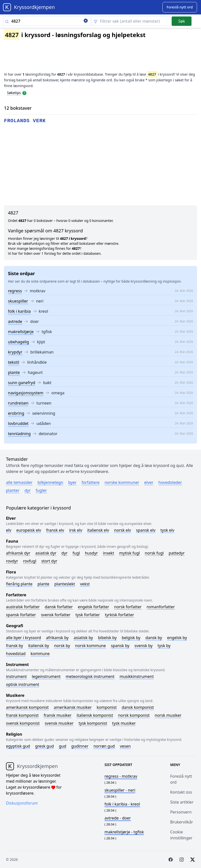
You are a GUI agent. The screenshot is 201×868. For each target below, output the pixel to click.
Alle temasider (19, 482)
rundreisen (18, 403)
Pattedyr (177, 553)
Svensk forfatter (56, 615)
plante (14, 372)
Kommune (40, 654)
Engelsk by (177, 638)
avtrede (15, 321)
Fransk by (15, 646)
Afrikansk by (57, 638)
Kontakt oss (181, 792)
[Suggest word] (180, 7)
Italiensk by (39, 646)
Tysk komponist (93, 723)
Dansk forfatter (59, 607)
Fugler (41, 490)
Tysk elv (167, 530)
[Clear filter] (131, 21)
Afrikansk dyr (18, 553)
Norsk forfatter (128, 607)
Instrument (16, 676)
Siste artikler (182, 802)
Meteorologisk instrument (90, 676)
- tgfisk (124, 832)
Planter (13, 490)
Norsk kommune (91, 646)
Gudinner (80, 746)
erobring (16, 413)
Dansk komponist (138, 707)
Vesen (125, 746)
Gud (63, 746)
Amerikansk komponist (27, 707)
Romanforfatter (161, 607)
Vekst (85, 584)
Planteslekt (65, 584)
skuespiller (18, 301)
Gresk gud (44, 746)
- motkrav (121, 776)
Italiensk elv (98, 530)
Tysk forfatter (88, 615)
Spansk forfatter (21, 615)
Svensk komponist (23, 723)
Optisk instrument (23, 684)
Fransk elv (55, 530)
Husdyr (91, 553)
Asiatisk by (83, 638)
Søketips (14, 93)
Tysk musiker (124, 723)
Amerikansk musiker (73, 707)
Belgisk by (131, 638)
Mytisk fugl (129, 553)
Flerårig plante (19, 584)
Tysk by (164, 646)
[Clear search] (86, 21)
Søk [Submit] (182, 21)
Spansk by (120, 646)
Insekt (108, 553)
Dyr (28, 490)
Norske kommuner (122, 482)
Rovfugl (30, 561)
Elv (9, 530)
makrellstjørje (21, 332)
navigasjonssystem (26, 393)
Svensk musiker (59, 723)
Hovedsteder (170, 482)
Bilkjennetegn (50, 482)
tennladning (19, 434)
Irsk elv (76, 530)
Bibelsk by (107, 638)
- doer (118, 818)
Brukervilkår (182, 822)
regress (15, 291)
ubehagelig (19, 342)
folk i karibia (19, 311)
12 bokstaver (18, 108)
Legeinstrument (46, 676)
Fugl (76, 553)
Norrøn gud (104, 746)
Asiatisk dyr (46, 553)
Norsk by (62, 646)
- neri (120, 790)
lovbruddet (18, 423)
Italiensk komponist (95, 715)
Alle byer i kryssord (24, 638)
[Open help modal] (24, 93)
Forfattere (90, 482)
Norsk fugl (154, 553)
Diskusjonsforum (22, 803)
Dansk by (154, 638)
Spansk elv (146, 530)
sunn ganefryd (22, 383)
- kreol (122, 804)
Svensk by (144, 646)
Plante (43, 584)
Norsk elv (123, 530)
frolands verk (25, 121)
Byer (72, 482)
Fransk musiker (58, 715)
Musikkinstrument (137, 676)
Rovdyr (12, 561)
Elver (149, 482)
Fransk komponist (22, 715)
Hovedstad (16, 654)
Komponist (107, 707)
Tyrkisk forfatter (119, 615)
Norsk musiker (168, 715)
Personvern (181, 812)
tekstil (14, 362)
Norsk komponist (134, 715)
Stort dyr (49, 561)
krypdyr (15, 352)
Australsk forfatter (23, 607)
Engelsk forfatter (93, 607)
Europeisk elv (29, 530)
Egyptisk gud (18, 746)
